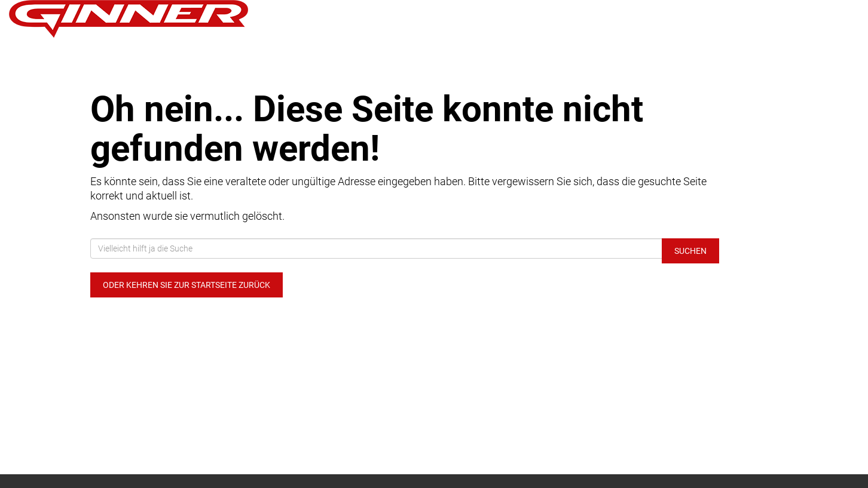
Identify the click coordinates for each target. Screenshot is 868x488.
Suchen (690, 251)
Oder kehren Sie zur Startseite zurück (187, 285)
